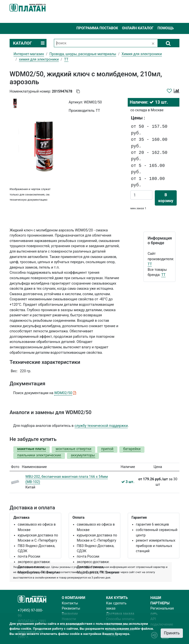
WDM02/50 (63, 393)
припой (107, 449)
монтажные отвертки (73, 449)
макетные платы (31, 449)
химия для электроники (39, 59)
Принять (172, 633)
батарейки (132, 449)
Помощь (166, 28)
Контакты (70, 603)
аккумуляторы (83, 455)
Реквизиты (71, 608)
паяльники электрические (39, 455)
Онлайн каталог (138, 28)
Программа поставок (97, 28)
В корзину (166, 198)
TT (150, 264)
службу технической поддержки (101, 426)
